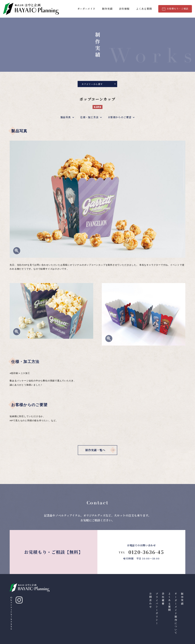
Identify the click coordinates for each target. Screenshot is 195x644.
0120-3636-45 (141, 552)
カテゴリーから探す (99, 85)
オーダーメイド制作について (176, 614)
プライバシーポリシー (157, 609)
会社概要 (163, 599)
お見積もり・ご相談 (175, 9)
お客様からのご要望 (120, 118)
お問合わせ (151, 600)
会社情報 (124, 9)
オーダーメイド (86, 9)
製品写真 (66, 118)
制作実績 (107, 9)
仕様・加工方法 (89, 118)
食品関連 (97, 108)
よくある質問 (144, 9)
